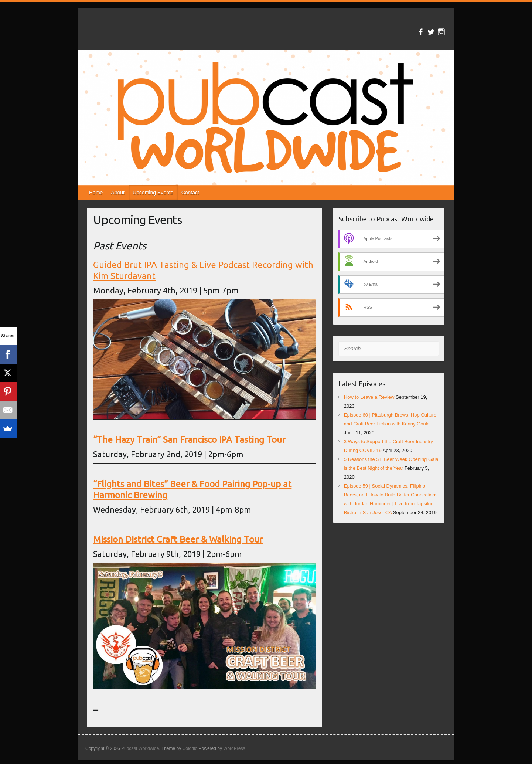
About (118, 193)
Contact (190, 193)
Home (96, 193)
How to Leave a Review (369, 397)
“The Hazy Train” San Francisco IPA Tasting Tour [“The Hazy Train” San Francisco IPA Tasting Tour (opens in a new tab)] (189, 440)
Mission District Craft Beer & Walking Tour (178, 539)
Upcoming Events (153, 193)
